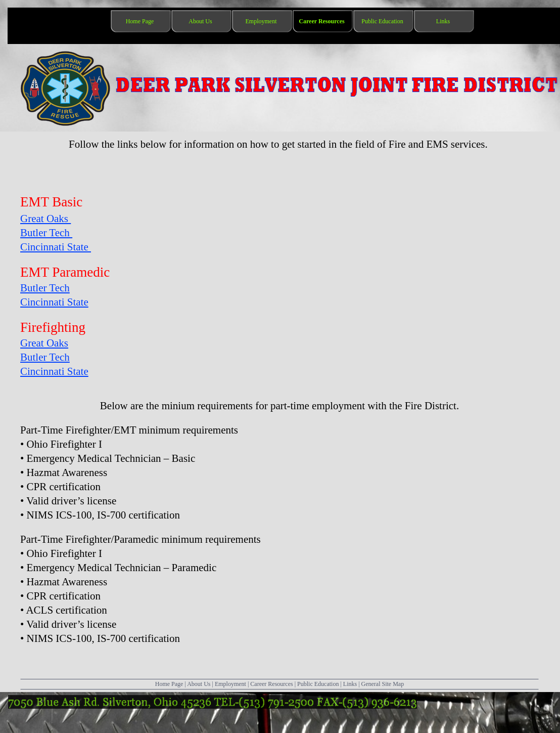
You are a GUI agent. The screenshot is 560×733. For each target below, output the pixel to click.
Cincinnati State (56, 247)
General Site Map (383, 684)
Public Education (318, 684)
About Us (199, 684)
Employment (230, 684)
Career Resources (271, 684)
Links (350, 684)
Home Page (169, 684)
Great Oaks (45, 219)
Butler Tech (46, 233)
